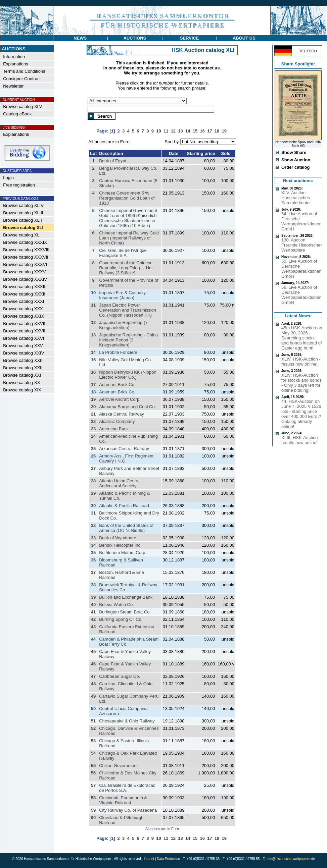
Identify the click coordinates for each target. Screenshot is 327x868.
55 (93, 766)
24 (93, 436)
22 (93, 421)
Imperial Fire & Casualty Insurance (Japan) (122, 295)
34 (93, 545)
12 (93, 322)
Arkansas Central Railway (124, 449)
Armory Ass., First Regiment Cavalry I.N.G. (126, 458)
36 (93, 560)
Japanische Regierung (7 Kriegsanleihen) (123, 325)
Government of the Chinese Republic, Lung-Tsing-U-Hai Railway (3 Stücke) (126, 268)
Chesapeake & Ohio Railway (127, 721)
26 (93, 456)
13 (93, 335)
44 (93, 639)
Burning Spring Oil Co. (121, 619)
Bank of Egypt (113, 161)
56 (93, 773)
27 (93, 468)
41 (93, 612)
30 (93, 506)
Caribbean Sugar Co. (120, 676)
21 (93, 414)
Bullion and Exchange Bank (126, 597)
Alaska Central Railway (122, 414)
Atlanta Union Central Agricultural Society (120, 483)
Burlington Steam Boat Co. (125, 612)
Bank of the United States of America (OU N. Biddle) (126, 528)
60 (93, 818)
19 (93, 399)
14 (93, 352)
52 (93, 728)
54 (93, 753)
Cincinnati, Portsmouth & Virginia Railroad (123, 800)
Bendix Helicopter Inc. (120, 545)
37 (93, 572)
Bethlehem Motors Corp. (123, 553)
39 (93, 597)
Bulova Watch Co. (116, 605)
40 (93, 605)
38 (93, 585)
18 (93, 392)
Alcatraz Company (117, 421)
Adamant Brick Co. (117, 385)
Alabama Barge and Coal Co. (127, 407)
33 (93, 538)
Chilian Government (118, 766)
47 (93, 676)
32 (93, 525)
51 (93, 721)
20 (93, 407)
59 (93, 810)
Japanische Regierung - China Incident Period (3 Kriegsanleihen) (128, 340)
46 (93, 664)
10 (93, 293)
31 (93, 513)
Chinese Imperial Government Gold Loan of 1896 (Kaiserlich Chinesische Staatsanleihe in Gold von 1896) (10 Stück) (128, 218)
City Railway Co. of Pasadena (128, 810)
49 (93, 696)
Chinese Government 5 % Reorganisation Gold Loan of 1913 (127, 198)
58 (93, 798)
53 (93, 741)
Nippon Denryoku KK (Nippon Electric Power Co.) (128, 375)
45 (93, 652)
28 (93, 481)
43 (93, 627)
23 (93, 429)
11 (93, 305)
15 (93, 360)
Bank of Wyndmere (118, 538)
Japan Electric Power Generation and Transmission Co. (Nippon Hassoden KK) (128, 310)
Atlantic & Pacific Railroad (124, 506)
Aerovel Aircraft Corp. (120, 399)
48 (93, 684)
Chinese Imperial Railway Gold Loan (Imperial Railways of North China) (129, 238)
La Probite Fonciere (118, 352)
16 (93, 372)
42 (93, 619)
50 (93, 709)
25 (93, 449)
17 (93, 385)
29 (93, 493)
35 (93, 553)
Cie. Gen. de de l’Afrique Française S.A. (123, 253)
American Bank (114, 429)
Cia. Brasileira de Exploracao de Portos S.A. (127, 788)
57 (93, 785)
